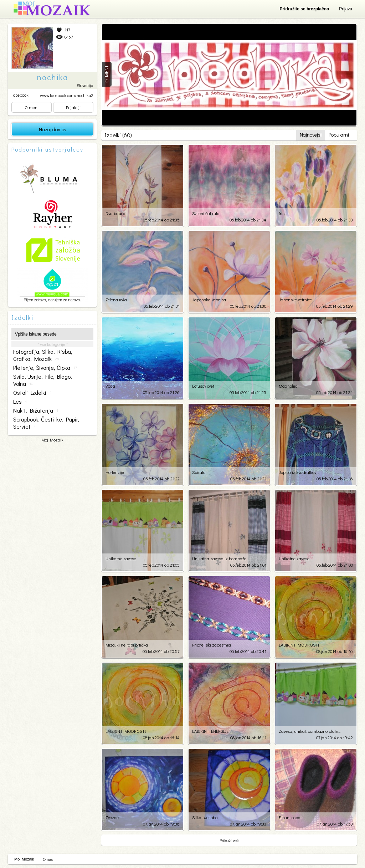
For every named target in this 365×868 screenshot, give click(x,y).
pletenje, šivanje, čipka (45, 368)
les (20, 402)
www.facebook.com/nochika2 (67, 95)
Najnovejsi (311, 135)
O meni (32, 107)
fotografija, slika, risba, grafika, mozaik (43, 355)
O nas (48, 859)
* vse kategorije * (53, 344)
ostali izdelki (32, 393)
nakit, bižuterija (36, 410)
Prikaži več (229, 840)
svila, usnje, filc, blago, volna (43, 380)
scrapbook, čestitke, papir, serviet (46, 423)
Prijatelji (73, 107)
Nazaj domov (53, 129)
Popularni (339, 135)
